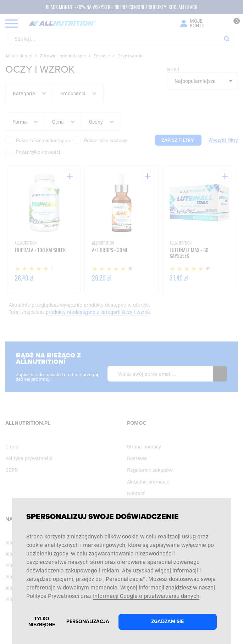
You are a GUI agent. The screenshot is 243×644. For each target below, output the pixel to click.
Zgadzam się (167, 622)
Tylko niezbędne (42, 622)
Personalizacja (88, 622)
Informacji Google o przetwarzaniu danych (146, 595)
